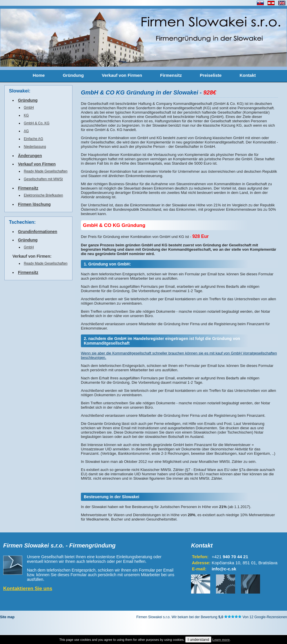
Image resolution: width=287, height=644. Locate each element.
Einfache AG (33, 139)
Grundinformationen (38, 232)
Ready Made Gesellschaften (46, 171)
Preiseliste (211, 75)
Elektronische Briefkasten (43, 195)
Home (39, 75)
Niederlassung (35, 147)
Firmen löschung (34, 204)
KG (26, 115)
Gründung (73, 75)
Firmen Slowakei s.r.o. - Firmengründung (59, 545)
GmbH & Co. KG (37, 123)
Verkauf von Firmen (122, 75)
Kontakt (248, 75)
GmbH (29, 108)
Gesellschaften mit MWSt (43, 179)
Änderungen (30, 156)
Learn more (221, 640)
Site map (7, 617)
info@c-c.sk (224, 569)
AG (26, 131)
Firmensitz (171, 75)
